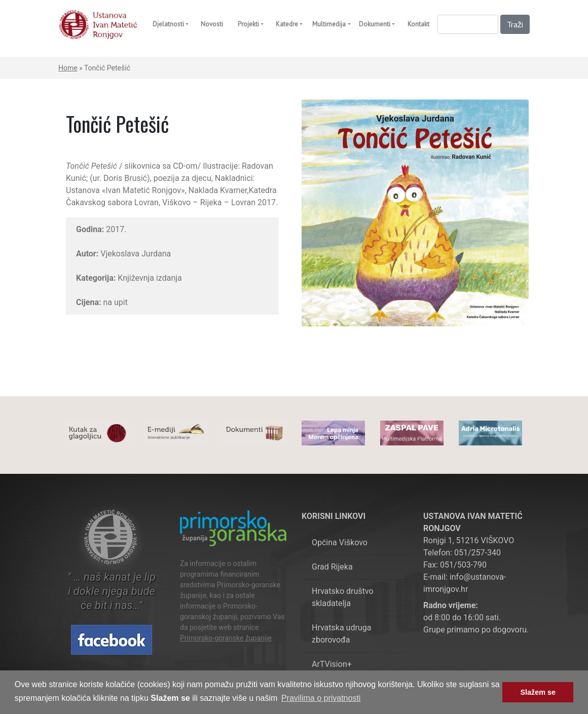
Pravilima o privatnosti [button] (321, 698)
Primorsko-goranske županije (226, 638)
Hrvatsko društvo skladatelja (343, 597)
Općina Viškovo (340, 542)
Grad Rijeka (332, 567)
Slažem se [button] (538, 692)
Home (68, 68)
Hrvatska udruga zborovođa (341, 634)
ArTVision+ (332, 664)
